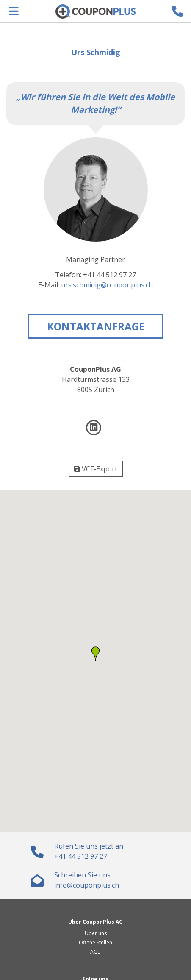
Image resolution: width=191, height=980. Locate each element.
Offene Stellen (95, 942)
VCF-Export (96, 469)
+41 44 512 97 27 (81, 856)
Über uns (96, 933)
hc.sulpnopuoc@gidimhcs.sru (107, 285)
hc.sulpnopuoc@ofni (87, 885)
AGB (95, 952)
